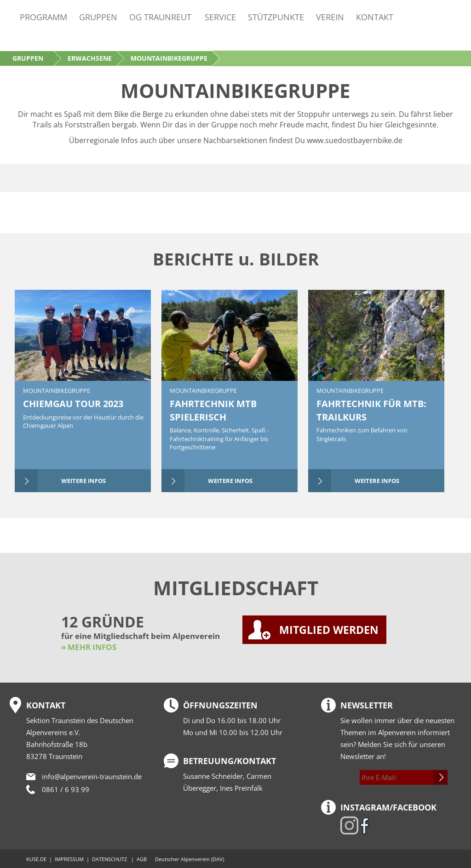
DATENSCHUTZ (109, 859)
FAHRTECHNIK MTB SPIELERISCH (213, 410)
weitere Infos (83, 481)
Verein (330, 17)
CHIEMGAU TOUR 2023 (73, 404)
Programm (43, 17)
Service (220, 17)
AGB (142, 859)
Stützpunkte (276, 17)
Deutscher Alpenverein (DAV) (190, 859)
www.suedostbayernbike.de (355, 140)
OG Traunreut (160, 17)
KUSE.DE (36, 859)
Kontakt (375, 17)
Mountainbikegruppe (57, 391)
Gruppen (98, 17)
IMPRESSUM (69, 859)
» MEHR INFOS (89, 647)
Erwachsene (90, 58)
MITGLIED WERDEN (329, 630)
